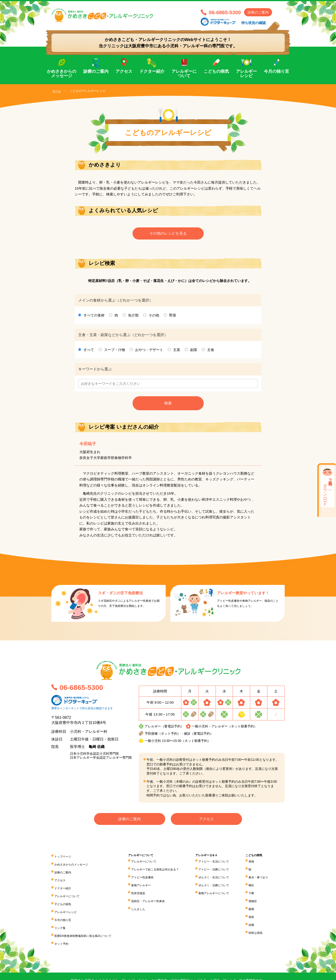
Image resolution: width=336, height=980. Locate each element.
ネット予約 (63, 929)
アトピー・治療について (221, 870)
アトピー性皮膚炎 (147, 876)
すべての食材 (94, 317)
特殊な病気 (260, 921)
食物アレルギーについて (221, 889)
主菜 (177, 352)
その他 (154, 317)
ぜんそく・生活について (221, 876)
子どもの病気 (64, 897)
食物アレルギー (146, 883)
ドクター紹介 (152, 71)
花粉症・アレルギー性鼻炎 (154, 896)
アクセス (124, 71)
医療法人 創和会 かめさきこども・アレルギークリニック (124, 18)
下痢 (255, 889)
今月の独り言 (276, 71)
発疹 (255, 908)
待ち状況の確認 (254, 23)
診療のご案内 (258, 12)
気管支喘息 (142, 889)
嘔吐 (255, 883)
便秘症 (257, 896)
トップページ (64, 858)
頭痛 (255, 915)
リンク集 (61, 916)
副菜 (194, 352)
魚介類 (133, 317)
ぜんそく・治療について (221, 883)
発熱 (255, 863)
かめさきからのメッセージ (62, 74)
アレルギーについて (184, 74)
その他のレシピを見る (168, 234)
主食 (211, 352)
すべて (89, 352)
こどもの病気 (216, 71)
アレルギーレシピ (246, 74)
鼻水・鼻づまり (263, 876)
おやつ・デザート (149, 352)
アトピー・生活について (221, 863)
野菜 (173, 317)
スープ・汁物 (115, 352)
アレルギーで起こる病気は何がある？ (162, 870)
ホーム (57, 91)
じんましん (142, 902)
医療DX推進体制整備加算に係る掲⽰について (88, 922)
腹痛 (255, 902)
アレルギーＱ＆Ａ (213, 857)
